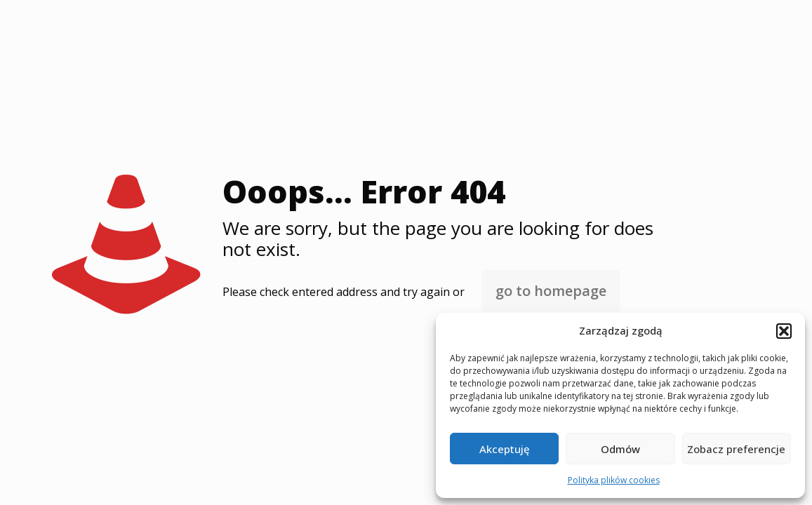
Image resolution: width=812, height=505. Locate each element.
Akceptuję (505, 449)
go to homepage (551, 291)
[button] (784, 331)
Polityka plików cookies (614, 480)
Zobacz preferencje (736, 449)
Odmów (620, 449)
